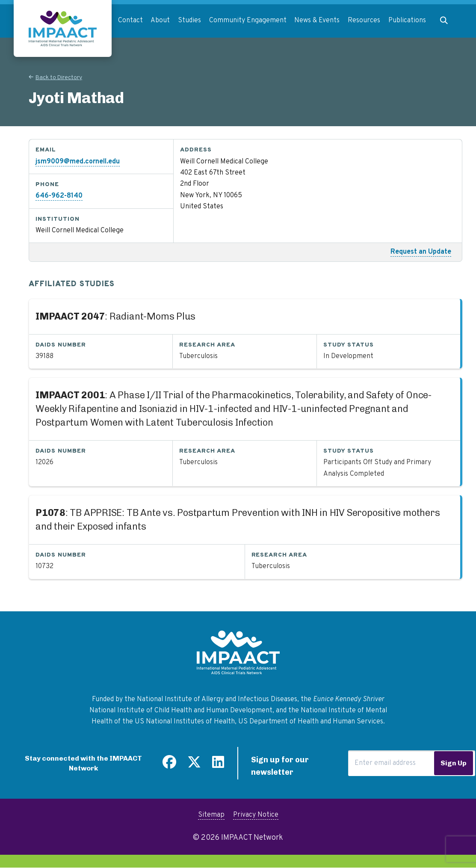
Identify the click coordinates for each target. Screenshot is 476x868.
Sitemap (211, 815)
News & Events (317, 21)
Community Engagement (248, 21)
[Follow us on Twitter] (194, 765)
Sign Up (454, 763)
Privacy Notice (256, 815)
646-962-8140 (59, 196)
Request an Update (421, 252)
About (160, 21)
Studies (189, 21)
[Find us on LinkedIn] (218, 765)
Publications (407, 21)
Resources (364, 21)
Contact (130, 21)
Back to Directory (59, 78)
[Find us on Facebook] (169, 765)
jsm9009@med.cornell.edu (78, 162)
